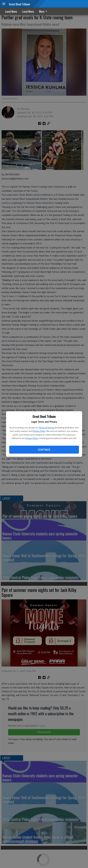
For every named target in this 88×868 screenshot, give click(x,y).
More (44, 11)
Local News (11, 11)
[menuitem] (44, 11)
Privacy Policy (39, 431)
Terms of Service (47, 427)
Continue (44, 450)
